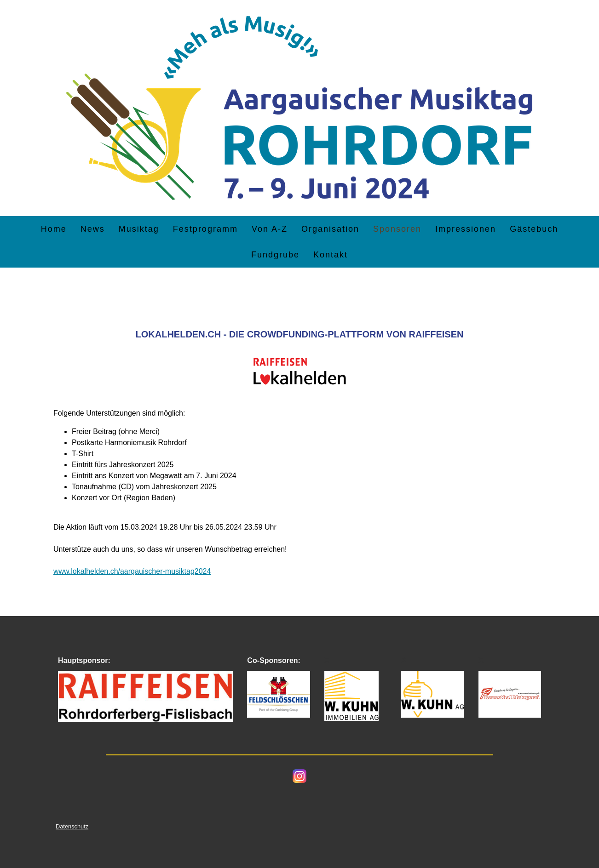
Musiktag (139, 229)
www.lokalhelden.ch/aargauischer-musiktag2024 (132, 571)
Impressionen (466, 229)
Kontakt (331, 255)
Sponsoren (397, 229)
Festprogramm (205, 229)
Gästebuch (534, 229)
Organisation (330, 229)
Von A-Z (270, 229)
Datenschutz (72, 826)
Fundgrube (275, 255)
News (93, 229)
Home (54, 229)
